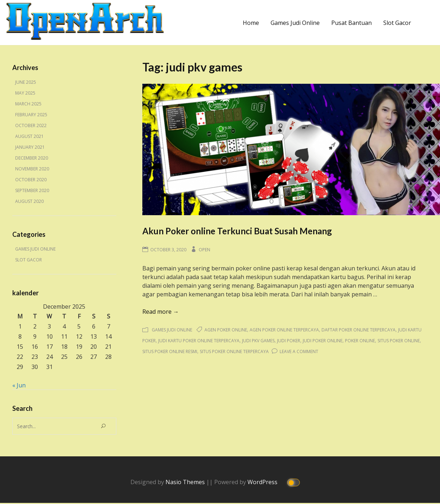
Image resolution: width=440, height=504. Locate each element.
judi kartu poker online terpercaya (199, 341)
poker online (360, 341)
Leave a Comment (299, 351)
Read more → (161, 312)
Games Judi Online (295, 23)
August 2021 (29, 136)
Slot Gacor (397, 23)
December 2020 (32, 158)
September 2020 (32, 190)
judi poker (289, 341)
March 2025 (28, 104)
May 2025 (25, 93)
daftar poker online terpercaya (359, 330)
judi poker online (323, 341)
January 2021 (30, 147)
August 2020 (29, 201)
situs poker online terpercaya (234, 351)
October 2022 (31, 125)
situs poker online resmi (170, 351)
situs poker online (399, 341)
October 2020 (31, 180)
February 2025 (31, 115)
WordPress (263, 482)
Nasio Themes (186, 482)
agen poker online (226, 330)
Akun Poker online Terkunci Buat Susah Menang (237, 231)
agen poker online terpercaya (284, 330)
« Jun (19, 385)
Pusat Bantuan (351, 23)
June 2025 (26, 82)
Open (204, 250)
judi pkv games (258, 341)
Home (251, 23)
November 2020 (32, 169)
